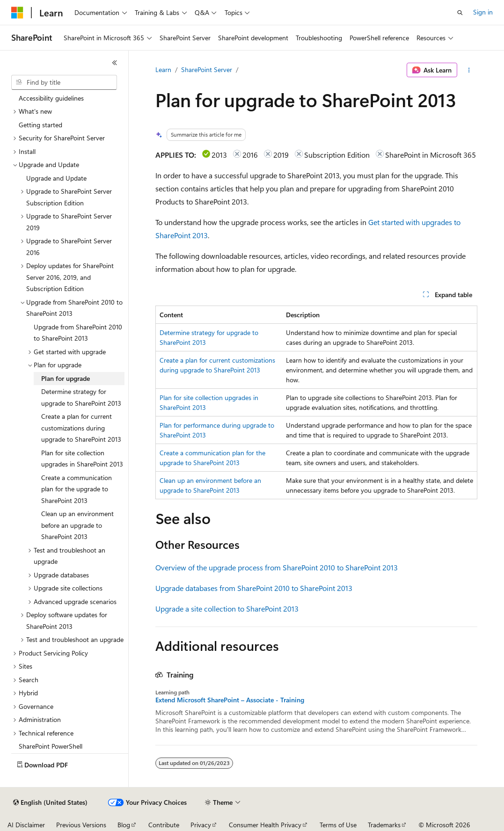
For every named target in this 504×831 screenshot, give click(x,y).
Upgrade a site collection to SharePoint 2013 (227, 609)
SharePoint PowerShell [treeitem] (51, 746)
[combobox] (64, 82)
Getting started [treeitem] (40, 125)
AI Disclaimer (26, 825)
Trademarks (384, 825)
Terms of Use (338, 825)
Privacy (201, 825)
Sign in (483, 12)
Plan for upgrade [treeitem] (66, 378)
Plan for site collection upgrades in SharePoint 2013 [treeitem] (82, 459)
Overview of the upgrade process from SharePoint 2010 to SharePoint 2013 (277, 567)
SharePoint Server (207, 69)
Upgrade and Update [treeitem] (56, 178)
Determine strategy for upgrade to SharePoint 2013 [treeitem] (81, 397)
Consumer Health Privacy (265, 825)
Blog (124, 825)
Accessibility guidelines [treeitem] (51, 98)
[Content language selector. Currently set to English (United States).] (50, 802)
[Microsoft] (17, 13)
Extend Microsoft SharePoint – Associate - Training (230, 700)
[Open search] (460, 13)
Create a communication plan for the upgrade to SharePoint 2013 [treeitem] (77, 489)
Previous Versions (81, 825)
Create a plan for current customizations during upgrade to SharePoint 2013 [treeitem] (81, 428)
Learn (163, 69)
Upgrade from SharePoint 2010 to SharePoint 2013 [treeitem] (78, 333)
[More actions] (469, 70)
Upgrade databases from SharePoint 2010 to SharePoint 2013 (254, 588)
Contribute (164, 825)
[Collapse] (115, 63)
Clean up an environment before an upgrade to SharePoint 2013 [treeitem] (77, 525)
